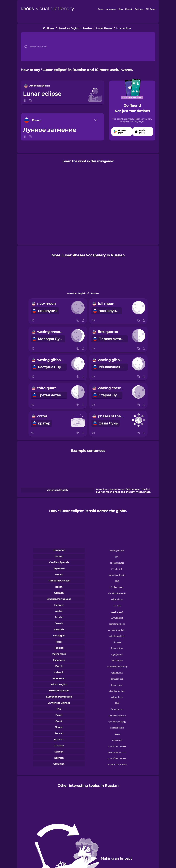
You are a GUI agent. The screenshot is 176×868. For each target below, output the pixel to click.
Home (51, 28)
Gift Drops (151, 9)
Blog (121, 9)
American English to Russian (75, 28)
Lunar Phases (104, 28)
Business (139, 9)
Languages (111, 9)
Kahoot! (129, 9)
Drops (100, 9)
